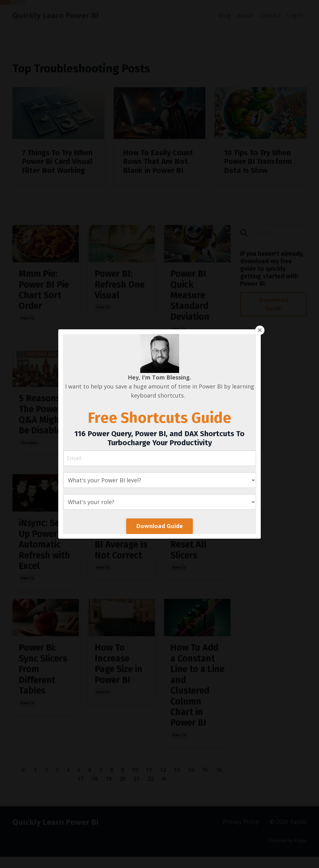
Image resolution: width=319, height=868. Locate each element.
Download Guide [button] (160, 526)
